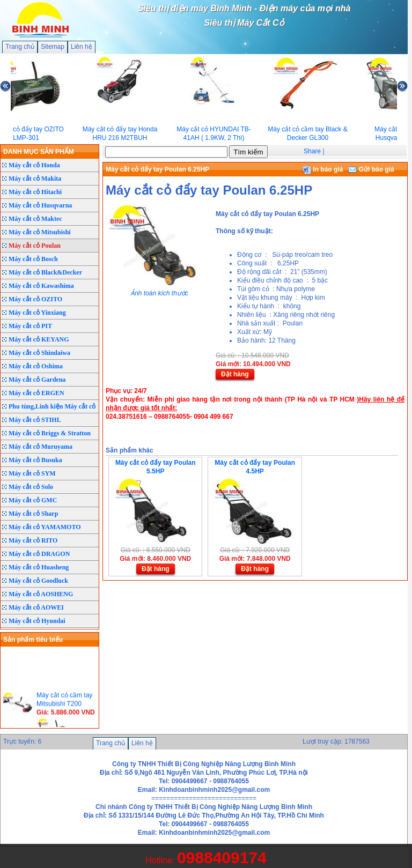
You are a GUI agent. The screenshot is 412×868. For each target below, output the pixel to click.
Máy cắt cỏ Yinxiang (37, 313)
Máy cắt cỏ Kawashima (41, 286)
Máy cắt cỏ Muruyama (41, 447)
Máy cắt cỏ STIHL (35, 420)
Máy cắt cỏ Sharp (33, 514)
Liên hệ (82, 47)
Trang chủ (20, 47)
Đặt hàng (235, 374)
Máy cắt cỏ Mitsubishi (40, 232)
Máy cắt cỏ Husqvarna (40, 205)
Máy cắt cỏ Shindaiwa (39, 353)
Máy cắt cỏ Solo (31, 487)
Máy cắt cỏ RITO (33, 540)
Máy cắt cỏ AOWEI (36, 607)
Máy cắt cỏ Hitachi (35, 192)
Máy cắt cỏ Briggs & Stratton (50, 433)
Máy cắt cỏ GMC (33, 500)
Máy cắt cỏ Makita (35, 179)
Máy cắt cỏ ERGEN (36, 393)
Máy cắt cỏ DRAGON (39, 554)
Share (312, 151)
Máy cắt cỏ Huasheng (39, 567)
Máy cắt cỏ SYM (32, 473)
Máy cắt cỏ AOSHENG (41, 594)
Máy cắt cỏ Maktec (35, 219)
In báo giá (323, 169)
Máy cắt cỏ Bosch (33, 259)
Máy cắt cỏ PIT (30, 326)
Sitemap (53, 47)
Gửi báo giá (371, 169)
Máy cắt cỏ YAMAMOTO (45, 527)
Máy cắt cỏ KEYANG (39, 339)
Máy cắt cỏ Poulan (35, 246)
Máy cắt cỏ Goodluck (38, 581)
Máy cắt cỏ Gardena (37, 380)
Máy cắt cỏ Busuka (35, 460)
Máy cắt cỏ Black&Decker (45, 272)
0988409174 (222, 858)
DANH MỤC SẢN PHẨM (39, 152)
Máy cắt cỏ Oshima (36, 366)
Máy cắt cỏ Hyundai (37, 621)
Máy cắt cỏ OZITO (35, 299)
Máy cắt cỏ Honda (34, 165)
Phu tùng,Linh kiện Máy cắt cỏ (52, 406)
